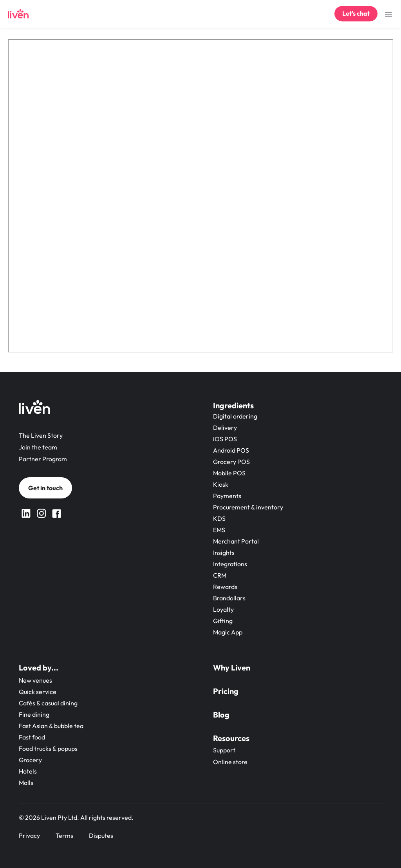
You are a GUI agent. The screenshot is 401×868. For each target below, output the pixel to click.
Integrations (230, 564)
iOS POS (225, 439)
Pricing (226, 691)
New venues (35, 680)
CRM (220, 575)
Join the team (38, 447)
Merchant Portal (236, 541)
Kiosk (221, 484)
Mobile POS (229, 473)
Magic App (228, 632)
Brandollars (229, 598)
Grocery (30, 760)
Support (224, 750)
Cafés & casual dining (48, 703)
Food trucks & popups (48, 748)
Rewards (225, 587)
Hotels (28, 771)
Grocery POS (231, 462)
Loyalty (223, 609)
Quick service (38, 692)
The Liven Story (41, 435)
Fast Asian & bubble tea (51, 726)
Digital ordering (235, 416)
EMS (219, 530)
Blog (221, 715)
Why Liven (232, 668)
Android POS (231, 450)
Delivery (225, 428)
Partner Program (43, 459)
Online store (230, 762)
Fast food (32, 737)
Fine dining (34, 714)
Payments (227, 496)
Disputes (101, 835)
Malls (26, 783)
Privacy (29, 835)
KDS (219, 518)
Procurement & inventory (248, 507)
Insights (224, 553)
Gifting (223, 621)
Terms (64, 835)
